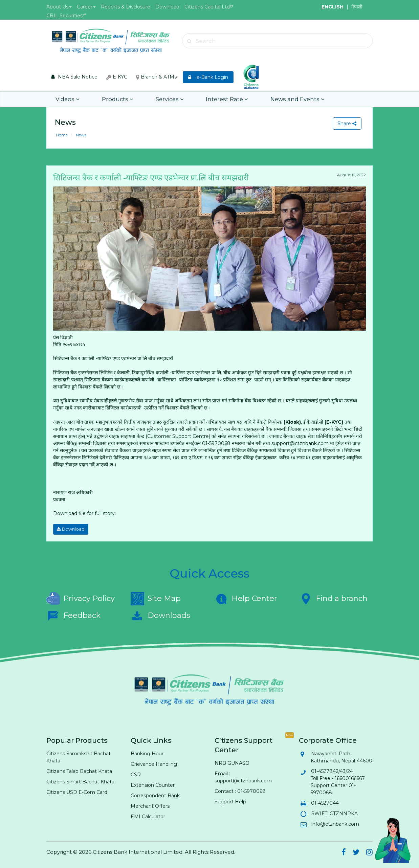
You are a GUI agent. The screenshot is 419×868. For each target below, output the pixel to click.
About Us (59, 7)
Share (347, 124)
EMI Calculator (148, 816)
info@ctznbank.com (335, 823)
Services (160, 99)
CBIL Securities (64, 16)
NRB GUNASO (232, 762)
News (81, 135)
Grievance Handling (154, 763)
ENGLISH (333, 7)
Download (167, 7)
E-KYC (117, 77)
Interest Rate (213, 99)
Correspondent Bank (155, 795)
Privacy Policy (81, 598)
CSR (136, 774)
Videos (66, 99)
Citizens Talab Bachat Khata (79, 771)
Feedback (73, 615)
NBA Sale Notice (74, 77)
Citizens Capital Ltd (207, 7)
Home (62, 135)
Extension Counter (153, 784)
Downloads (160, 615)
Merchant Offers (150, 805)
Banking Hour (147, 753)
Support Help (230, 801)
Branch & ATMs (156, 77)
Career (86, 7)
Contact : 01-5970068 (240, 791)
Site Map (156, 598)
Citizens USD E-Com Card (77, 792)
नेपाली (357, 7)
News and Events (279, 99)
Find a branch (333, 598)
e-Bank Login (208, 77)
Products (112, 99)
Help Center (246, 598)
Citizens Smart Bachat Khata (80, 781)
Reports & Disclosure (126, 7)
